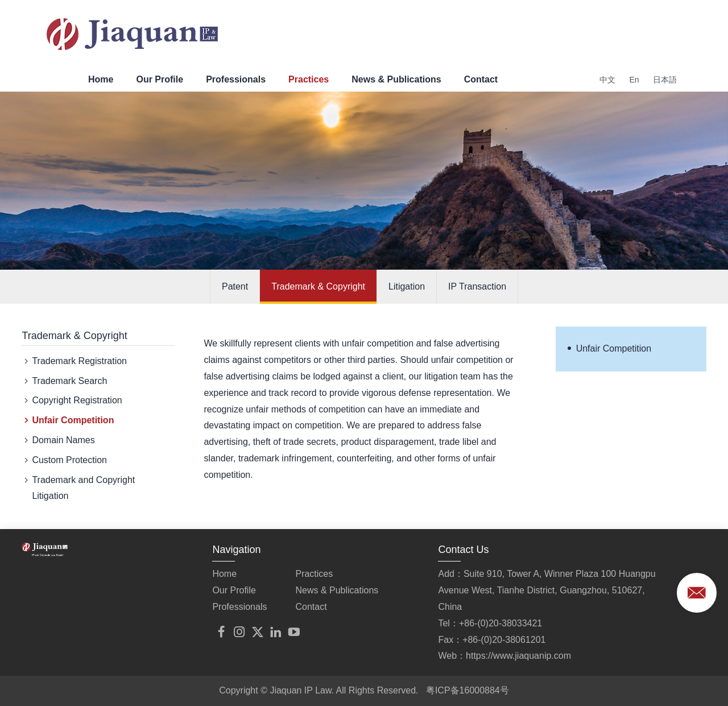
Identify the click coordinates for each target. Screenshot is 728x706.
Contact (481, 79)
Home (101, 79)
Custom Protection (64, 461)
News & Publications (396, 79)
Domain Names (58, 441)
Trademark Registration (74, 362)
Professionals (236, 79)
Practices (309, 79)
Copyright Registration (72, 401)
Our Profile (160, 79)
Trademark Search (64, 381)
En (634, 80)
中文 (607, 80)
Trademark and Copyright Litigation (78, 487)
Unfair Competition (68, 421)
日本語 (665, 80)
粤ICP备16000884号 (468, 690)
